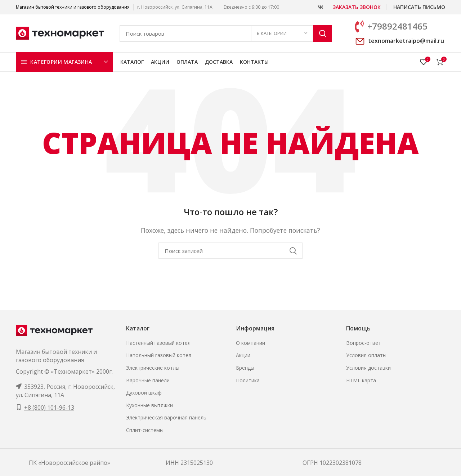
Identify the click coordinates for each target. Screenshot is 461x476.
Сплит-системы (145, 430)
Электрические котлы (153, 368)
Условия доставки (368, 368)
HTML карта (361, 380)
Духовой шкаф (144, 393)
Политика (248, 380)
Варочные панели (148, 380)
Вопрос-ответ (364, 343)
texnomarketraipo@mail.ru (406, 41)
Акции (243, 355)
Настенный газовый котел (158, 343)
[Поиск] (226, 34)
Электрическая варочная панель (166, 417)
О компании (250, 343)
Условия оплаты (366, 355)
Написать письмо (419, 7)
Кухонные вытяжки (149, 405)
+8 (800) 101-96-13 (49, 408)
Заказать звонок (357, 7)
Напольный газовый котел (159, 355)
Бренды (245, 368)
